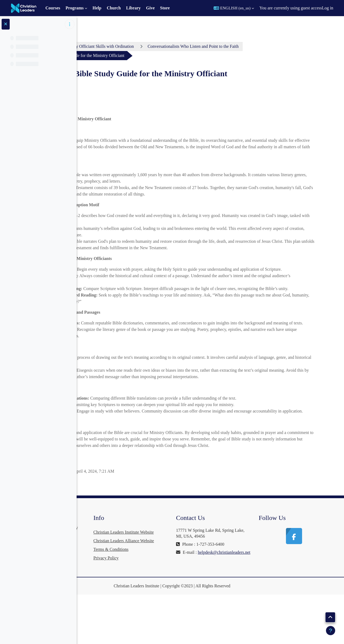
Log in (328, 8)
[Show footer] (331, 631)
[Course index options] (70, 24)
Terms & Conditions (171, 599)
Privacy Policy (167, 607)
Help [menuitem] (97, 8)
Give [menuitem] (150, 8)
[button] (234, 8)
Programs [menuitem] (75, 8)
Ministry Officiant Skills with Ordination (161, 46)
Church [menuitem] (114, 8)
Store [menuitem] (165, 8)
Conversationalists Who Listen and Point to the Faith (255, 46)
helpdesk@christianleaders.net (243, 590)
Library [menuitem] (133, 8)
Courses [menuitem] (53, 8)
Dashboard (102, 46)
